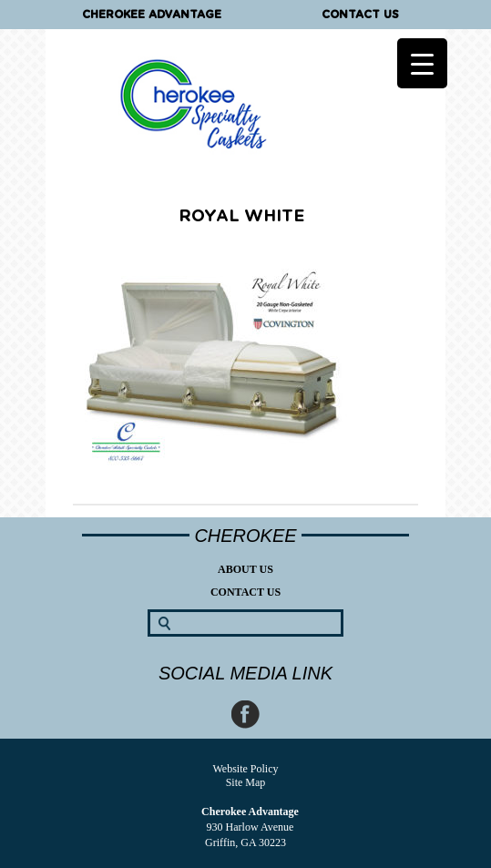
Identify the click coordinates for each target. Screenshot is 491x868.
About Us (245, 569)
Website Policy (245, 769)
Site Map (246, 782)
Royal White (241, 217)
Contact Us (360, 15)
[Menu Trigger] (422, 63)
